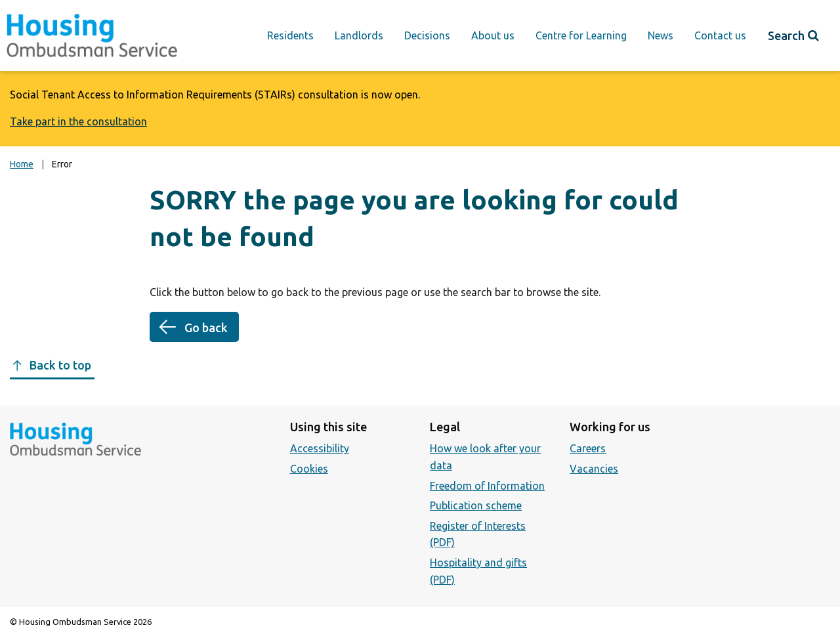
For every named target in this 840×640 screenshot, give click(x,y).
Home (22, 164)
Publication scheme (476, 505)
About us (493, 35)
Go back (206, 328)
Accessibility (320, 448)
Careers (588, 448)
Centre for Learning (581, 35)
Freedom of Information (487, 486)
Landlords (359, 35)
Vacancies (594, 469)
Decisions (427, 35)
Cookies (309, 469)
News (661, 35)
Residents (290, 35)
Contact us (720, 35)
